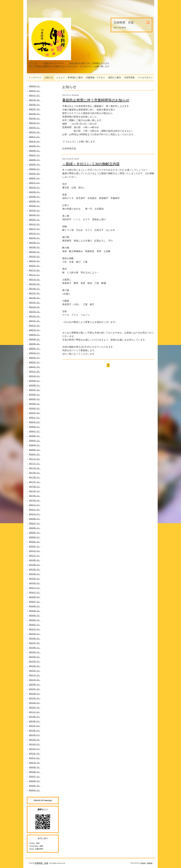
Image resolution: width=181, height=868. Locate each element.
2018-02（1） (35, 450)
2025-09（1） (35, 104)
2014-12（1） (35, 588)
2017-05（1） (35, 491)
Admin (150, 863)
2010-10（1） (35, 763)
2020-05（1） (35, 348)
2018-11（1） (35, 417)
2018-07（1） (35, 431)
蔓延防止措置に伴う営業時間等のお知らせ (96, 100)
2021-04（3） (35, 307)
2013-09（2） (35, 638)
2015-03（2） (35, 578)
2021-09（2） (35, 284)
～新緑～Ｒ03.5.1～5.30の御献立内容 (91, 164)
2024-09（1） (35, 146)
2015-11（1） (35, 555)
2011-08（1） (35, 721)
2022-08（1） (35, 242)
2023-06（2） (35, 201)
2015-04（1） (35, 574)
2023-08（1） (35, 196)
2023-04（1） (35, 206)
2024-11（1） (35, 137)
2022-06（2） (35, 247)
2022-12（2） (35, 224)
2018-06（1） (35, 436)
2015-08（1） (35, 565)
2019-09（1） (35, 381)
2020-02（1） (35, 362)
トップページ (35, 78)
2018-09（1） (35, 427)
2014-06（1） (35, 606)
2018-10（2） (35, 422)
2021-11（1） (35, 275)
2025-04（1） (35, 123)
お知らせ (49, 78)
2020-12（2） (35, 325)
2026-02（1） (35, 86)
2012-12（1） (35, 675)
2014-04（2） (35, 611)
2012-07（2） (35, 689)
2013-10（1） (35, 634)
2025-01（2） (35, 132)
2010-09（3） (35, 767)
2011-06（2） (35, 730)
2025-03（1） (35, 127)
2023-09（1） (35, 192)
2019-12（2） (35, 371)
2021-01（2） (35, 321)
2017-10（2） (35, 468)
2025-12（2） (35, 95)
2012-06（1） (35, 693)
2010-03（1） (35, 790)
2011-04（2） (35, 739)
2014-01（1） (35, 624)
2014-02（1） (35, 620)
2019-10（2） (35, 376)
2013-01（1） (35, 670)
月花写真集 (129, 78)
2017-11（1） (35, 463)
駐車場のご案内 (75, 78)
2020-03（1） (35, 358)
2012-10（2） (35, 680)
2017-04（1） (35, 496)
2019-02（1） (35, 408)
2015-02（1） (35, 583)
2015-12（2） (35, 551)
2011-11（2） (35, 712)
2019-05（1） (35, 399)
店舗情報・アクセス (95, 78)
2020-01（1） (35, 367)
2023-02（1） (35, 215)
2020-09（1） (35, 335)
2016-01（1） (35, 546)
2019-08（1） (35, 385)
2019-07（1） (35, 390)
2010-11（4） (35, 758)
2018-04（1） (35, 445)
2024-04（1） (35, 169)
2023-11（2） (35, 183)
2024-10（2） (35, 141)
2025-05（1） (35, 118)
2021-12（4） (35, 270)
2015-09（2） (35, 560)
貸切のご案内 (115, 78)
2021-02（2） (35, 316)
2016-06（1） (35, 528)
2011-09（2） (35, 716)
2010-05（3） (35, 786)
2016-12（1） (35, 505)
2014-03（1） (35, 615)
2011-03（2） (35, 744)
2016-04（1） (35, 537)
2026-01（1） (35, 91)
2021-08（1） (35, 289)
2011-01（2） (35, 753)
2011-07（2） (35, 726)
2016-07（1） (35, 523)
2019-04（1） (35, 404)
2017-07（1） (35, 482)
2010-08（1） (35, 772)
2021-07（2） (35, 293)
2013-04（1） (35, 657)
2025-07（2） (35, 109)
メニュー (60, 78)
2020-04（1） (35, 353)
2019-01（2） (35, 413)
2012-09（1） (35, 684)
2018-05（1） (35, 440)
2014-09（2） (35, 597)
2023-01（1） (35, 219)
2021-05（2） (35, 302)
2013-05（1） (35, 652)
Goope (143, 863)
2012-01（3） (35, 707)
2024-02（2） (35, 173)
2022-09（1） (35, 238)
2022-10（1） (35, 233)
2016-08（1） (35, 519)
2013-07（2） (35, 643)
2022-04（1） (35, 252)
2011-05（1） (35, 735)
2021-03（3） (35, 312)
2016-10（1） (35, 514)
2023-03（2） (35, 210)
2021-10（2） (35, 279)
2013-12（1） (35, 629)
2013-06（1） (35, 647)
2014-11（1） (35, 592)
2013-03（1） (35, 661)
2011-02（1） (35, 749)
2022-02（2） (35, 261)
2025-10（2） (35, 100)
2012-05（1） (35, 698)
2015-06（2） (35, 569)
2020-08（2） (35, 339)
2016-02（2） (35, 542)
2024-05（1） (35, 164)
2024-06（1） (35, 160)
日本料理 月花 (41, 863)
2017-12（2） (35, 459)
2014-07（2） (35, 601)
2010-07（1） (35, 776)
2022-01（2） (35, 265)
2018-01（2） (35, 454)
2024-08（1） (35, 150)
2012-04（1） (35, 703)
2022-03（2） (35, 256)
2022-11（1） (35, 229)
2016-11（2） (35, 509)
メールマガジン (145, 78)
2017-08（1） (35, 477)
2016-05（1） (35, 532)
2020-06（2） (35, 344)
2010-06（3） (35, 781)
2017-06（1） (35, 486)
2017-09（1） (35, 473)
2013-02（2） (35, 666)
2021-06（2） (35, 298)
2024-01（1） (35, 178)
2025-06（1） (35, 114)
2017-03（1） (35, 500)
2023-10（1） (35, 187)
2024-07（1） (35, 155)
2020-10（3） (35, 330)
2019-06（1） (35, 394)
